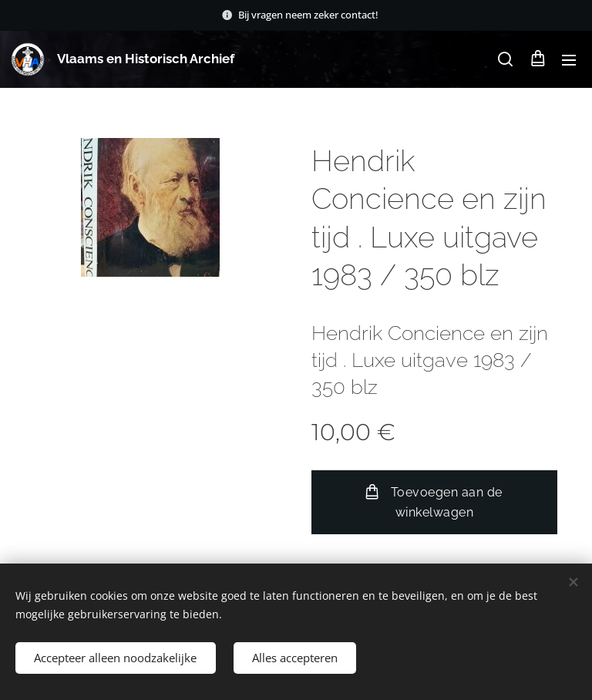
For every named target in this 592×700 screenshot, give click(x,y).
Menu (569, 60)
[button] (505, 59)
